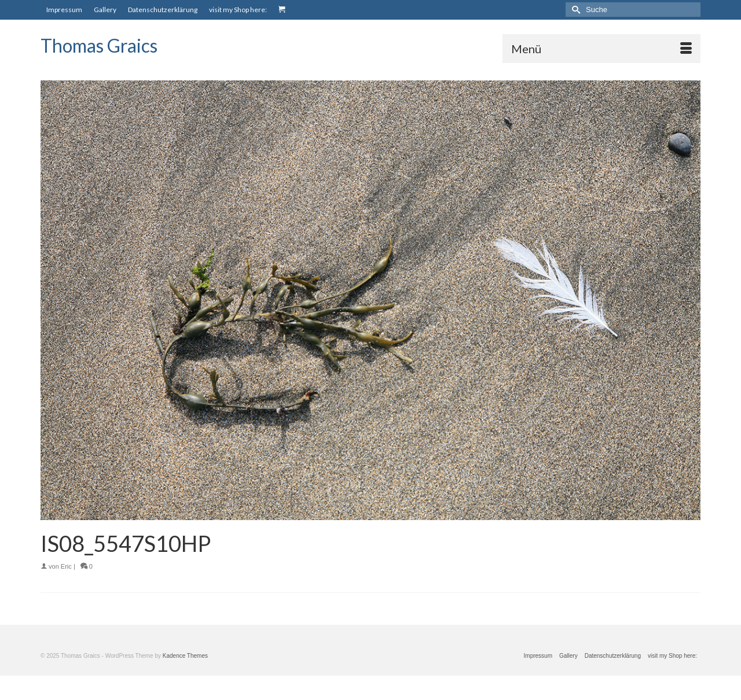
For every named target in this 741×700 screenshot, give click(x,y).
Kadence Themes (185, 656)
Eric (66, 566)
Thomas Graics (99, 45)
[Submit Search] (574, 10)
